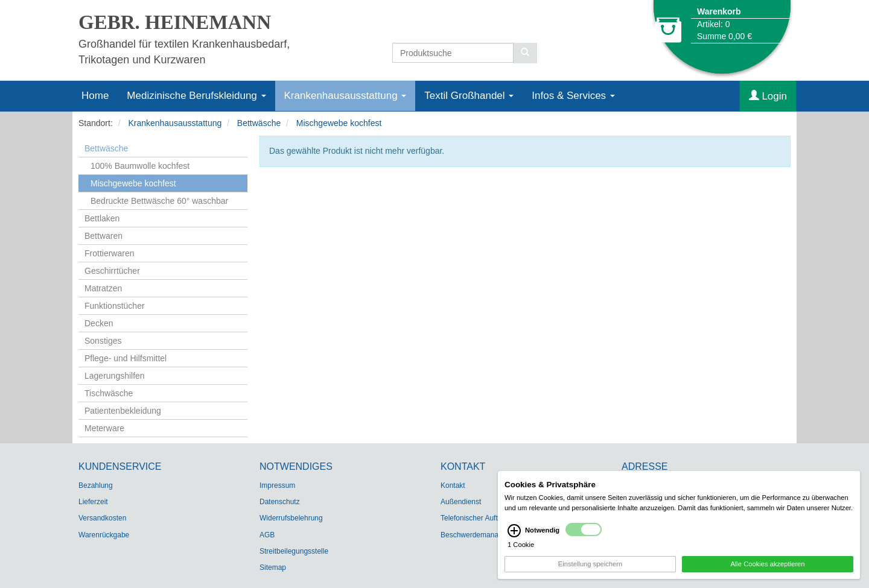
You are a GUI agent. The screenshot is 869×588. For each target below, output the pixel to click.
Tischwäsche (109, 393)
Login (768, 96)
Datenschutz (280, 502)
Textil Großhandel (469, 96)
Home (95, 96)
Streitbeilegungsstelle (294, 551)
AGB (267, 535)
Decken (99, 323)
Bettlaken (102, 218)
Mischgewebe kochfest (339, 123)
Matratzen (103, 288)
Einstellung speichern (590, 565)
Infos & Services (573, 96)
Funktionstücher (115, 306)
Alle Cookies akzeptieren (767, 565)
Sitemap (273, 567)
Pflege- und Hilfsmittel (126, 358)
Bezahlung (96, 485)
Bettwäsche (259, 123)
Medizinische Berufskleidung (196, 96)
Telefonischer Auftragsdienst (486, 518)
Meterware (104, 428)
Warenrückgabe (104, 535)
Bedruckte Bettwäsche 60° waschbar (159, 201)
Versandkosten (102, 518)
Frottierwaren (109, 253)
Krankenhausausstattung (345, 96)
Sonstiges (103, 341)
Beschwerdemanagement (482, 535)
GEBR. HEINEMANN (175, 22)
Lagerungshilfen (115, 376)
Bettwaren (103, 236)
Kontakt (453, 485)
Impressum (277, 485)
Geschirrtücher (112, 271)
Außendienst (461, 502)
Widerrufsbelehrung (291, 518)
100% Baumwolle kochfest (140, 166)
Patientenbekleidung (123, 411)
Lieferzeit (93, 502)
